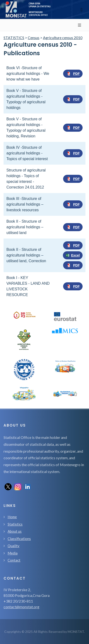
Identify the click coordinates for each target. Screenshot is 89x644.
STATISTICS (14, 38)
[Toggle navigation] (82, 10)
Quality (14, 546)
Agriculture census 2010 (63, 38)
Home (12, 517)
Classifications (19, 539)
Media (13, 553)
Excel (73, 255)
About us (15, 531)
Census (34, 38)
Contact (14, 560)
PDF (73, 74)
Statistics (15, 524)
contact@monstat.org (21, 607)
